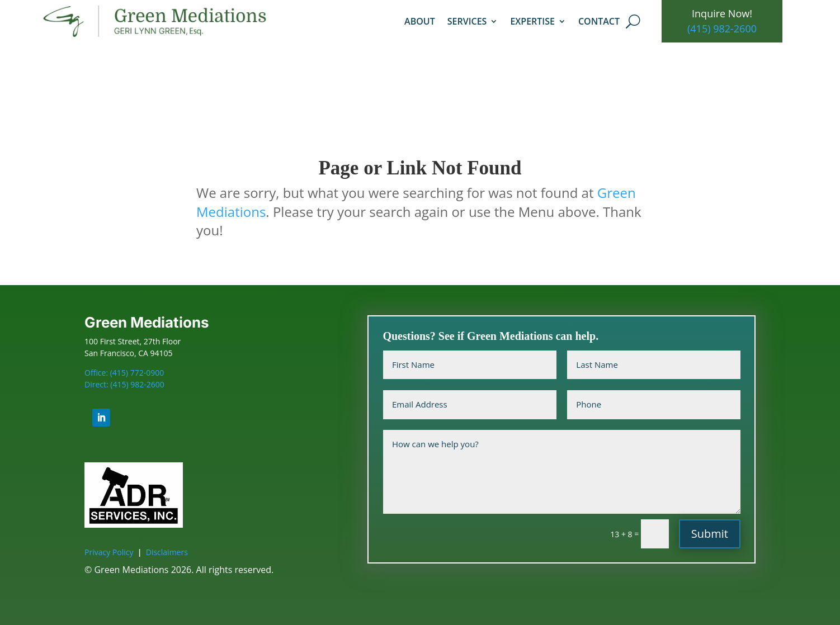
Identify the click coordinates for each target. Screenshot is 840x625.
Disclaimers (167, 552)
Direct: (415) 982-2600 (124, 384)
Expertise (532, 21)
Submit (710, 534)
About (420, 21)
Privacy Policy (109, 552)
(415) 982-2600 (722, 29)
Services (467, 21)
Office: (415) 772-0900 (124, 373)
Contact (599, 21)
